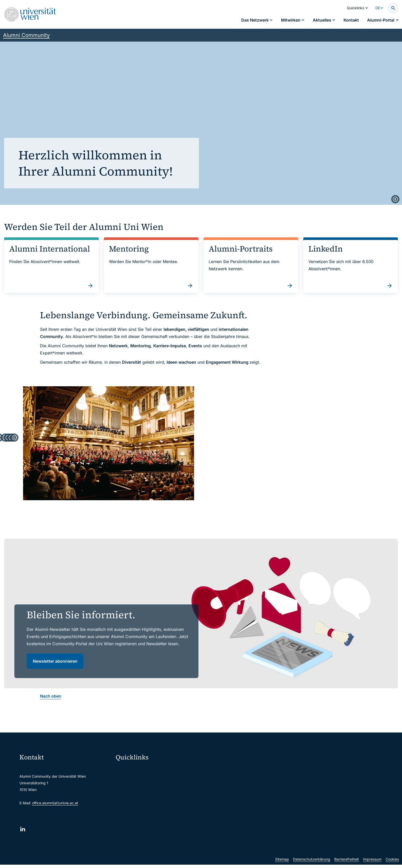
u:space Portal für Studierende (145, 799)
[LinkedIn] (23, 837)
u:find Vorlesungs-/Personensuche (148, 810)
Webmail (126, 789)
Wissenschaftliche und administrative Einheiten (158, 842)
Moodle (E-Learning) (136, 778)
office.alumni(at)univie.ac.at (55, 811)
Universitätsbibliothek (137, 832)
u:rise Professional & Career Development (154, 853)
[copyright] (395, 199)
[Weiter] (393, 444)
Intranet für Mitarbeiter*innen (143, 821)
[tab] (176, 512)
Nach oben (51, 704)
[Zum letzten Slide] (9, 444)
